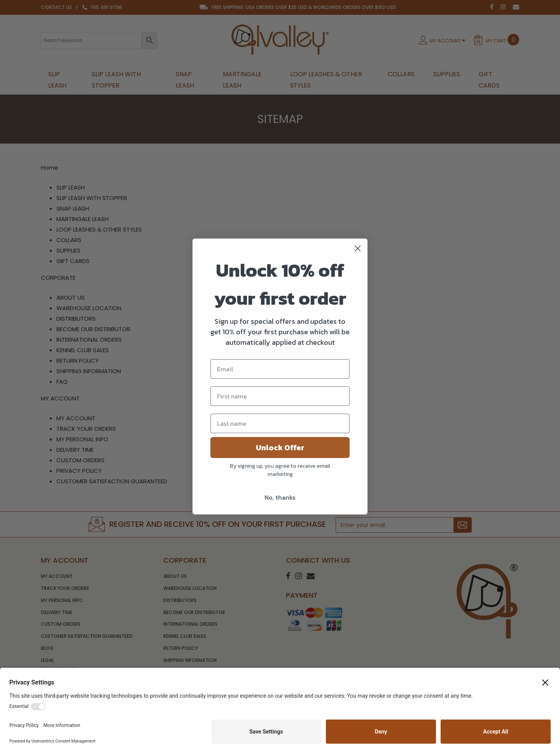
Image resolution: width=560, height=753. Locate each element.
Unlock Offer (280, 448)
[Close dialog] (358, 248)
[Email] (280, 369)
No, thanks (280, 497)
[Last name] (280, 423)
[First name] (280, 396)
